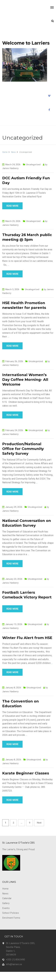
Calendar (7, 898)
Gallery (6, 903)
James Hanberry (10, 168)
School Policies (11, 913)
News (5, 894)
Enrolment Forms (11, 918)
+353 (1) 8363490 (16, 960)
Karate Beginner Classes (26, 773)
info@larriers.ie (14, 964)
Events (6, 908)
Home (5, 889)
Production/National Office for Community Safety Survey (23, 449)
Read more (12, 206)
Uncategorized (33, 165)
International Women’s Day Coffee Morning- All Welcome (25, 380)
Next (39, 823)
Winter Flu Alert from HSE (27, 638)
